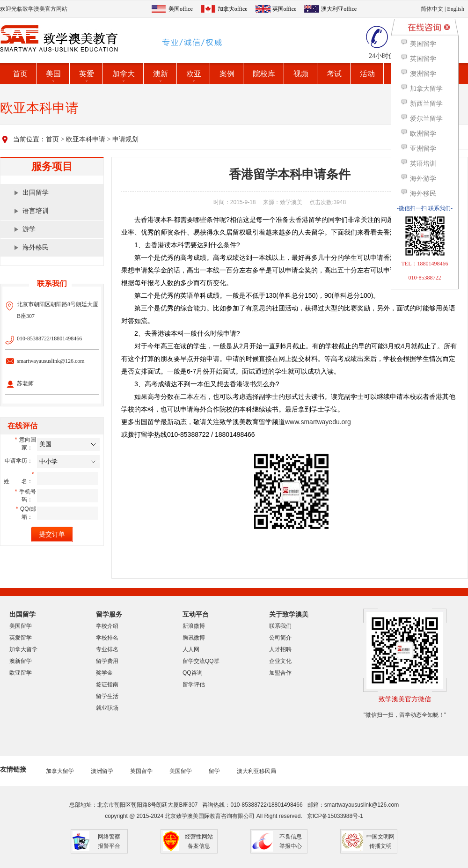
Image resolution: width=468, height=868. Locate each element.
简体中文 (432, 9)
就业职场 (107, 708)
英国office (285, 9)
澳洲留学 (102, 771)
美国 (53, 74)
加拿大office (233, 9)
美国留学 (21, 626)
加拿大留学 (23, 649)
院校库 (264, 74)
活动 (367, 74)
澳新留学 (21, 661)
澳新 (161, 74)
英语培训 (418, 164)
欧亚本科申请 (86, 139)
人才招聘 (280, 649)
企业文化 (280, 661)
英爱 (87, 74)
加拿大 (124, 74)
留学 (214, 771)
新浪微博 (194, 626)
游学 (29, 229)
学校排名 (107, 638)
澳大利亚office (339, 9)
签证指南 (107, 684)
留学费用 (107, 661)
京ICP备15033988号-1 (335, 816)
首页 (20, 74)
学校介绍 (107, 626)
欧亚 (194, 74)
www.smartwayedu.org (318, 422)
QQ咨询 (193, 673)
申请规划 (125, 139)
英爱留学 (21, 638)
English (456, 9)
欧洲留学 (418, 134)
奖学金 (104, 673)
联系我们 (280, 626)
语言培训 (36, 211)
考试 (334, 74)
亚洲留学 (418, 149)
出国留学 (36, 193)
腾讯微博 (194, 638)
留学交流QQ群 (201, 661)
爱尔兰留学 (421, 119)
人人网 (191, 649)
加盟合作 (280, 673)
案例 (227, 74)
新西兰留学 (421, 104)
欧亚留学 (21, 673)
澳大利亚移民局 (256, 771)
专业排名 (107, 649)
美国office (181, 9)
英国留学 (141, 771)
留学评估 (194, 684)
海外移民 (36, 247)
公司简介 (280, 638)
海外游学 (418, 179)
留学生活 (107, 696)
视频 (301, 74)
